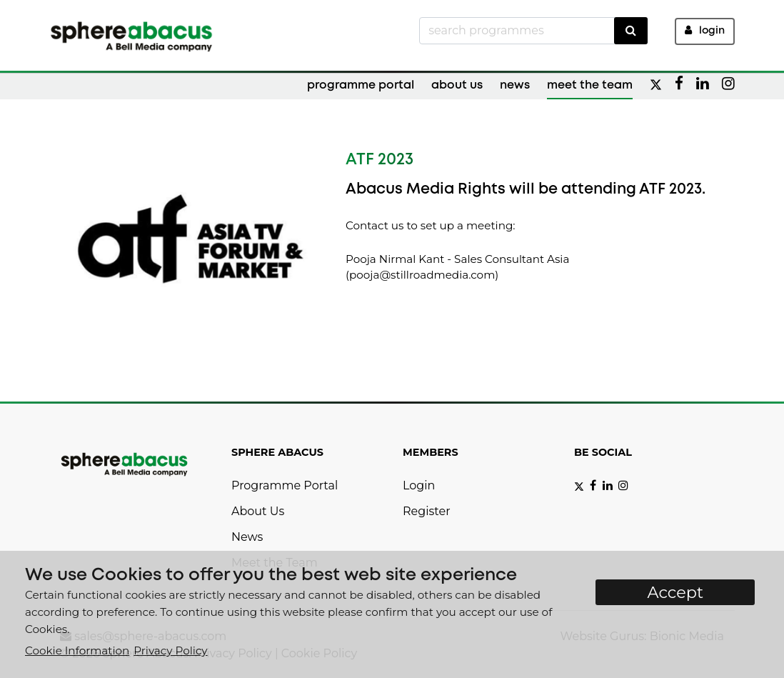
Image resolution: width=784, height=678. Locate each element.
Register (427, 511)
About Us (457, 85)
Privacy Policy (170, 650)
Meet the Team (590, 85)
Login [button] (705, 30)
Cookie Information (77, 650)
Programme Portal (361, 85)
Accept (675, 592)
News (515, 85)
